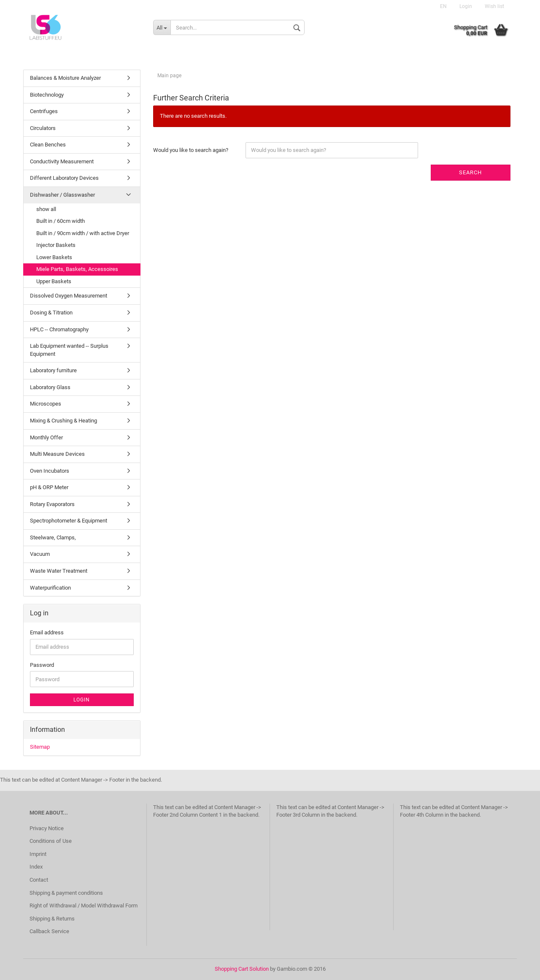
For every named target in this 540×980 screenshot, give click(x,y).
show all (46, 209)
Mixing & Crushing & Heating (63, 421)
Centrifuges (44, 111)
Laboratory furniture (53, 370)
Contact (39, 880)
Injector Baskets (56, 245)
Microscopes (46, 404)
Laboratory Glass (50, 387)
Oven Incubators (50, 471)
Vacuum (40, 554)
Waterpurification (50, 588)
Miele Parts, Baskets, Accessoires (77, 269)
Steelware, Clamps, (53, 537)
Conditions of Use (51, 841)
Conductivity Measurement (62, 161)
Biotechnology (47, 95)
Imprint (38, 854)
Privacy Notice (47, 828)
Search (470, 172)
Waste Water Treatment (59, 571)
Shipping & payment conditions (66, 893)
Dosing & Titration (51, 313)
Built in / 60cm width (61, 221)
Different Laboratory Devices (64, 178)
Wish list (494, 6)
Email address (47, 632)
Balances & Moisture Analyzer (65, 78)
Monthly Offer (46, 437)
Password (42, 665)
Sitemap (40, 747)
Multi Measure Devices (57, 454)
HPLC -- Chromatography (59, 329)
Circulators (43, 128)
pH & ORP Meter (49, 487)
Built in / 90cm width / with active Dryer (83, 233)
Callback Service (49, 931)
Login (466, 6)
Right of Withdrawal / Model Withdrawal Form (84, 906)
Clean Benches (48, 145)
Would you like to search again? (191, 150)
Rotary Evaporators (52, 504)
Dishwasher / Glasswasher (62, 195)
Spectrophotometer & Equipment (69, 521)
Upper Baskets (54, 281)
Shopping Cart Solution (242, 969)
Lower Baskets (54, 257)
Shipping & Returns (52, 919)
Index (36, 867)
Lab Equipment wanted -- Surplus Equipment (69, 350)
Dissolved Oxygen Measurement (69, 296)
